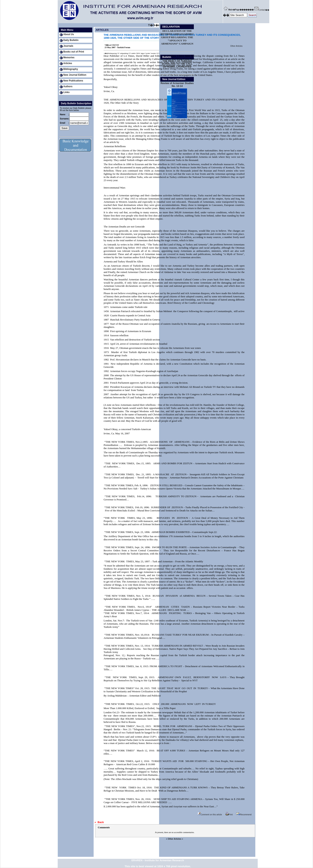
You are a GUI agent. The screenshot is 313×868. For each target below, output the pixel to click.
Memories (69, 58)
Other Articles (236, 46)
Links (66, 92)
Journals (68, 46)
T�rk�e (154, 25)
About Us (69, 34)
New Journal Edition (75, 75)
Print (229, 815)
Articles (68, 63)
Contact (260, 10)
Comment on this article (210, 815)
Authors (68, 86)
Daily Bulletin (71, 40)
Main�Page (231, 10)
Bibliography (71, 69)
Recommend (244, 815)
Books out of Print (74, 52)
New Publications (73, 81)
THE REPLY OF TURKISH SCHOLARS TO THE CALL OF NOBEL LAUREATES (177, 64)
